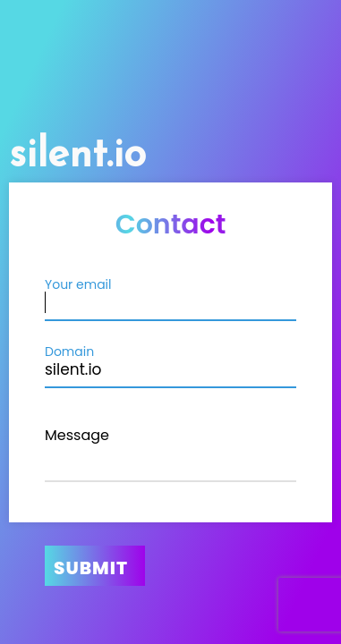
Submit (91, 568)
